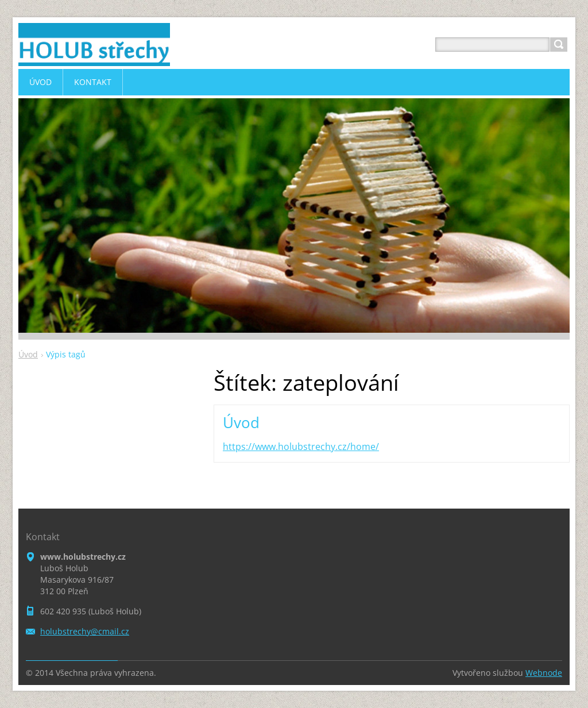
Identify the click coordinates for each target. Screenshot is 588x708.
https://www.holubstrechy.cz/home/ (301, 447)
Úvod (28, 354)
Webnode (544, 673)
